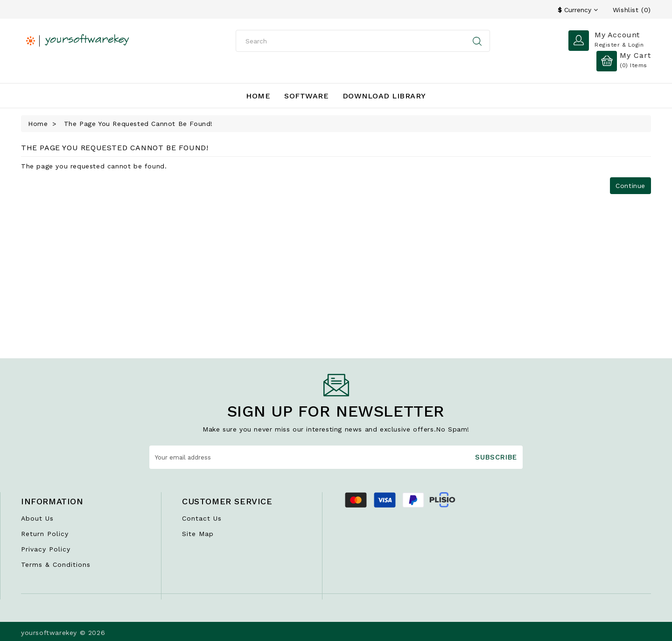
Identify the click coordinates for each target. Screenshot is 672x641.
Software (306, 96)
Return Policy (45, 534)
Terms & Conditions (56, 564)
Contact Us (202, 518)
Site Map (198, 534)
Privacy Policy (46, 549)
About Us (37, 518)
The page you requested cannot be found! (138, 124)
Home (258, 96)
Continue (630, 186)
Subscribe (496, 457)
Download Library (384, 96)
